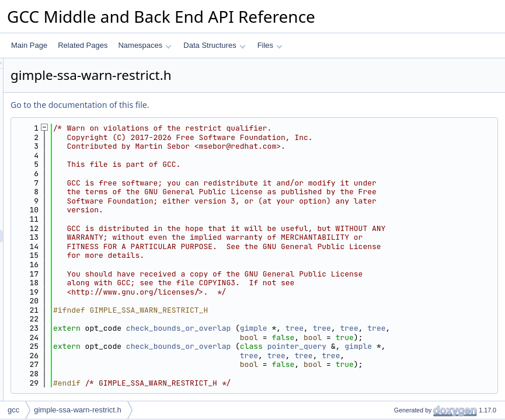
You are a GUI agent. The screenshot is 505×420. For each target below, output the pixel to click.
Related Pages (83, 45)
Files (270, 45)
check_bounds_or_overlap (324, 392)
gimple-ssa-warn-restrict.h (78, 410)
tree (440, 392)
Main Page (29, 45)
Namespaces (144, 45)
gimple (400, 392)
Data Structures (214, 45)
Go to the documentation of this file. (226, 105)
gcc (13, 410)
